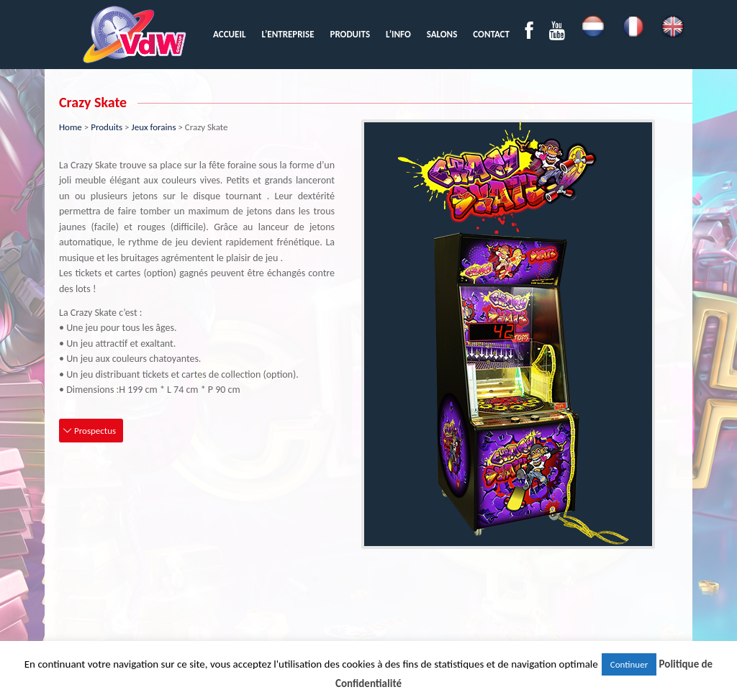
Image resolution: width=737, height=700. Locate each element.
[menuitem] (229, 34)
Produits (107, 127)
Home (71, 127)
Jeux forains (154, 127)
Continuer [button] (629, 664)
